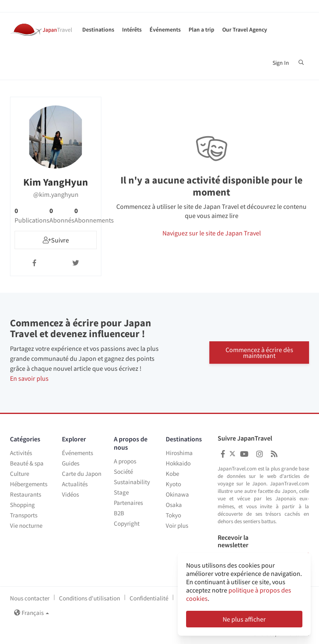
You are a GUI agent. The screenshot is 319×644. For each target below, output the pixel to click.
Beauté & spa (27, 463)
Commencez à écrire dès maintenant (259, 353)
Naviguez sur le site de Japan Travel (212, 233)
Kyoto (173, 484)
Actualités (75, 484)
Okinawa (177, 494)
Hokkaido (178, 463)
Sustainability (132, 482)
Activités (21, 453)
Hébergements (29, 484)
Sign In (281, 63)
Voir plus (177, 525)
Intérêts (132, 29)
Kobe (172, 474)
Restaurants (26, 494)
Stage (121, 492)
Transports (24, 515)
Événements (165, 29)
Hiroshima (179, 453)
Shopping (22, 505)
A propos (125, 461)
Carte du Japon (82, 474)
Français (32, 613)
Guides (71, 463)
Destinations (98, 29)
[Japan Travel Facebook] (223, 454)
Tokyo (173, 515)
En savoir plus (29, 378)
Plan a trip (201, 29)
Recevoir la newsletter (233, 541)
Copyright (127, 523)
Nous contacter (30, 598)
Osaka (174, 505)
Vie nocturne (26, 525)
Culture (20, 474)
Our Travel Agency (245, 29)
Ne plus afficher (244, 619)
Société (123, 471)
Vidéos (70, 494)
